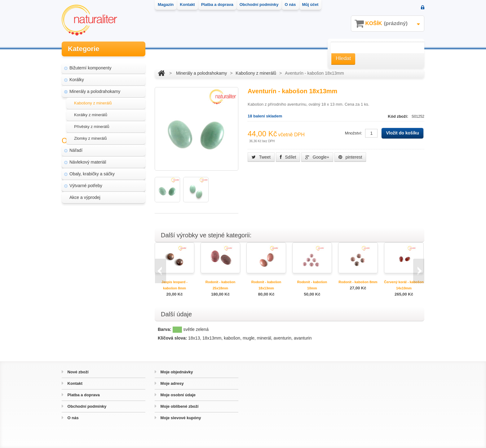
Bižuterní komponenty (90, 65)
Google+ (317, 157)
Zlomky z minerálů (90, 136)
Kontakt (74, 383)
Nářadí (76, 147)
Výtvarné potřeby (86, 183)
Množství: (354, 133)
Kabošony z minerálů (93, 100)
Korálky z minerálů (91, 112)
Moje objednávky (176, 372)
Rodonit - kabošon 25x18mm (221, 285)
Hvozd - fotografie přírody (98, 256)
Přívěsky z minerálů (92, 124)
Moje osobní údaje (177, 395)
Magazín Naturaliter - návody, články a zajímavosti (102, 229)
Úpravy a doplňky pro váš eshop (104, 244)
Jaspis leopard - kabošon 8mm (175, 285)
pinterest (350, 157)
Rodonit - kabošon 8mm (358, 282)
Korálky (77, 77)
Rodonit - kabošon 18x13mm (266, 285)
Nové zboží (77, 372)
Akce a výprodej (85, 195)
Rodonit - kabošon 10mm (312, 285)
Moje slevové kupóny (180, 418)
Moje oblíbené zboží (179, 406)
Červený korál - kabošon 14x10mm (404, 285)
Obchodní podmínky (86, 406)
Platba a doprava (83, 395)
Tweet (261, 157)
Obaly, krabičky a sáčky (92, 171)
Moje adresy (172, 383)
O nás (73, 418)
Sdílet (288, 157)
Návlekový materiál (88, 159)
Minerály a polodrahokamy (95, 89)
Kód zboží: (398, 116)
